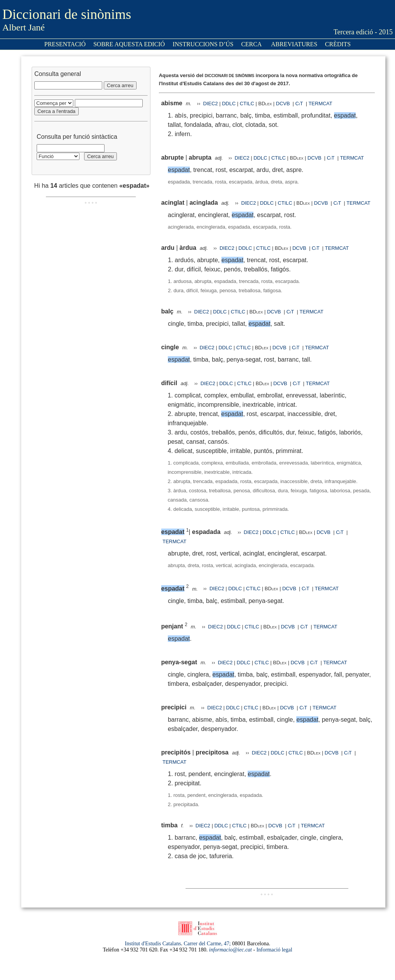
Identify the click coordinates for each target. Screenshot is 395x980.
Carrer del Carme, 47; (207, 944)
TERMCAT (321, 104)
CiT (299, 104)
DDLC (229, 104)
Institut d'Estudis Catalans (153, 944)
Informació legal (274, 950)
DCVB (284, 104)
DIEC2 (210, 104)
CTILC (247, 104)
